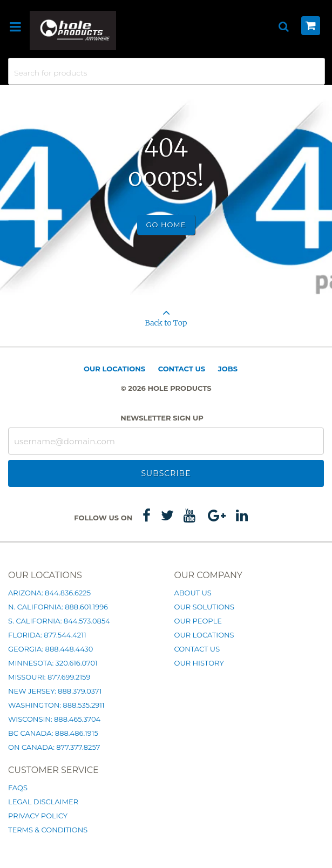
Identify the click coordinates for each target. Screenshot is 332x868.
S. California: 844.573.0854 (59, 621)
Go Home (166, 225)
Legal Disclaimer (43, 802)
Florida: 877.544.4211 (47, 635)
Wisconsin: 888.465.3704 (54, 719)
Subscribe (166, 473)
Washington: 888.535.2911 (56, 705)
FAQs (18, 788)
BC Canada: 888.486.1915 (53, 733)
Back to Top (166, 314)
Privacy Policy (38, 816)
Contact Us (182, 369)
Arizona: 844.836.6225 (49, 593)
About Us (193, 593)
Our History (199, 663)
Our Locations (114, 369)
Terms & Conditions (48, 830)
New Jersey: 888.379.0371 (55, 691)
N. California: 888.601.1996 (58, 607)
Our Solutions (204, 607)
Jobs (228, 369)
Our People (198, 621)
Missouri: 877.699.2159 (49, 677)
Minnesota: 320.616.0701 (53, 663)
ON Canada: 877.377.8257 (54, 747)
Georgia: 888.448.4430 (50, 649)
